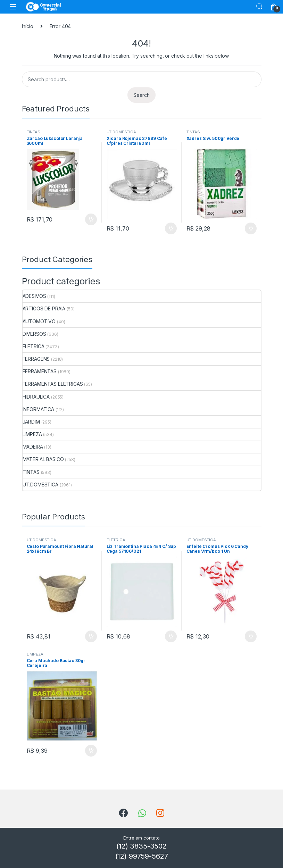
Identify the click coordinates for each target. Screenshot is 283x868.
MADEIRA (33, 447)
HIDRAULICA (36, 397)
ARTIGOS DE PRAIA (44, 308)
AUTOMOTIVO (39, 321)
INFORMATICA (38, 409)
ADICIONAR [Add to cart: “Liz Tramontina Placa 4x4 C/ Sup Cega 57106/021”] (171, 636)
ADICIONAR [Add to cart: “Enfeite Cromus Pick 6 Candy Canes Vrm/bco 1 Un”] (251, 636)
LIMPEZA (32, 434)
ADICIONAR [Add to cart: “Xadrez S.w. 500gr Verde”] (251, 228)
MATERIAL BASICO (43, 459)
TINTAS (34, 132)
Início (28, 26)
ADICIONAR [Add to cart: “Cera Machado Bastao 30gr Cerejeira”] (91, 751)
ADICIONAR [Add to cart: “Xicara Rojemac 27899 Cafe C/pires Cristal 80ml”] (171, 228)
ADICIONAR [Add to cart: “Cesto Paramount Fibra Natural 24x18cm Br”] (91, 636)
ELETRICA (34, 346)
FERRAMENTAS (40, 371)
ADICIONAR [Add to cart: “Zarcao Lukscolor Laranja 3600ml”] (91, 219)
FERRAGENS (36, 359)
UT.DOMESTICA (121, 132)
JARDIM (31, 422)
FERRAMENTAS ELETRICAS (53, 384)
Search (259, 7)
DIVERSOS (34, 334)
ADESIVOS (34, 296)
